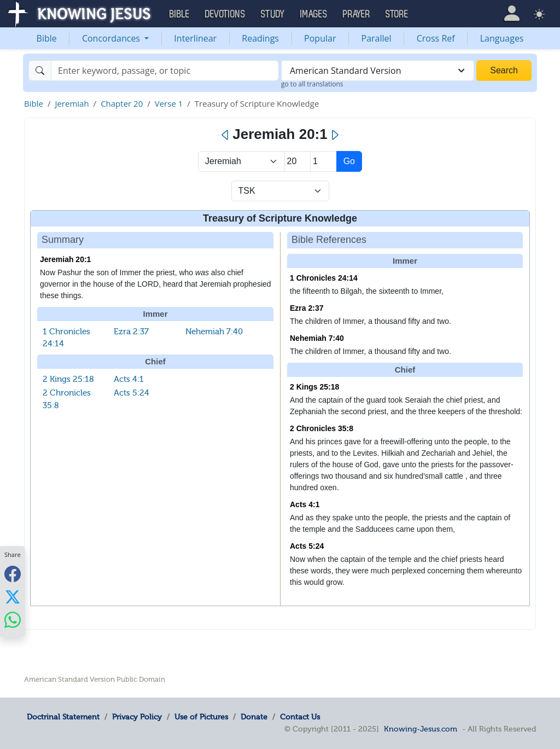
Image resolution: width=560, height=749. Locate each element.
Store (397, 14)
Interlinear (195, 38)
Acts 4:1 (129, 379)
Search (504, 70)
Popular (320, 38)
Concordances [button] (112, 38)
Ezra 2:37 (131, 332)
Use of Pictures (201, 717)
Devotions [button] (225, 14)
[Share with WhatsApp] (13, 620)
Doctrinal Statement (63, 717)
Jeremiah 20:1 (65, 259)
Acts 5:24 (132, 393)
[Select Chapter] (298, 161)
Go (349, 161)
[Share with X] (13, 597)
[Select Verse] (323, 161)
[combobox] (378, 71)
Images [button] (314, 14)
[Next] (334, 135)
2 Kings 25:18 (68, 379)
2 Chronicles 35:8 (322, 428)
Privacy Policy (137, 717)
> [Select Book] (241, 161)
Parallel (377, 38)
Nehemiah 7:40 (214, 332)
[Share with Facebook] (13, 574)
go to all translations (312, 84)
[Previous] (226, 135)
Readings (260, 38)
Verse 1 (169, 103)
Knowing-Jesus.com (421, 729)
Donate (254, 717)
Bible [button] (180, 14)
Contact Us (300, 717)
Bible (47, 38)
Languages (502, 38)
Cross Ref (436, 38)
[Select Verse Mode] (280, 191)
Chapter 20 (122, 103)
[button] (512, 13)
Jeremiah (72, 103)
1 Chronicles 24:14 (324, 278)
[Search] (165, 71)
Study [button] (273, 14)
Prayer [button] (357, 14)
